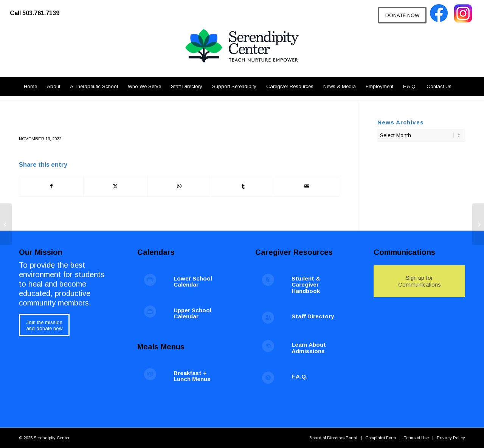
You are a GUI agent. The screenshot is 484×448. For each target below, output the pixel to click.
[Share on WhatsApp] (179, 186)
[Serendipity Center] (242, 53)
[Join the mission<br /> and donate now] (44, 325)
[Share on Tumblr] (243, 186)
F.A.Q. (299, 376)
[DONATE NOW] (402, 15)
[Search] (461, 87)
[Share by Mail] (307, 186)
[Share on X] (115, 186)
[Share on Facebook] (51, 186)
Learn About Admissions (309, 348)
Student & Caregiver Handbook (306, 285)
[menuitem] (38, 9)
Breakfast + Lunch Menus (192, 376)
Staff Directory (313, 316)
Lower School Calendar (193, 282)
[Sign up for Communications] (419, 281)
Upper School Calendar (192, 313)
